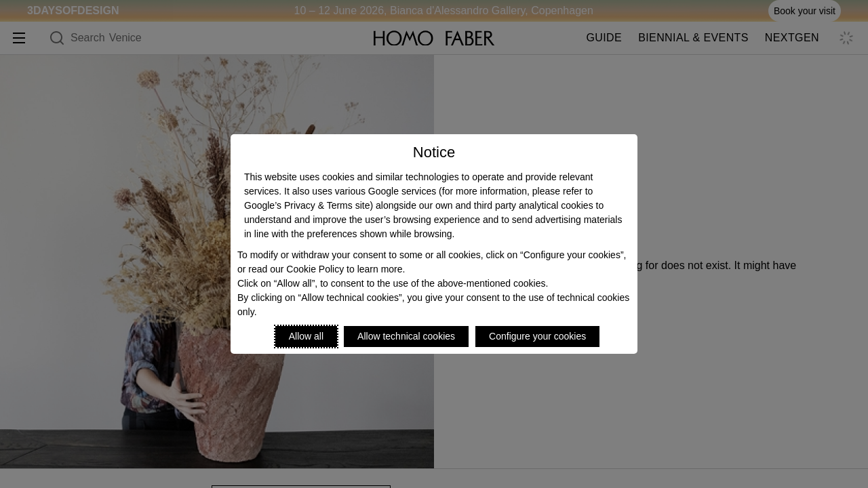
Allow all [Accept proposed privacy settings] (306, 336)
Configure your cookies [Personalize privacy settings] (537, 336)
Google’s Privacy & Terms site (307, 205)
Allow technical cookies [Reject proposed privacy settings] (406, 336)
